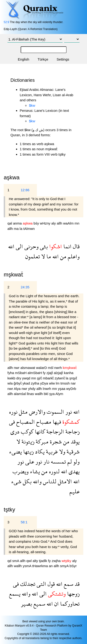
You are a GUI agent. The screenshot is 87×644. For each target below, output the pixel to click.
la (22, 229)
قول (50, 584)
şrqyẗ (73, 378)
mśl (51, 368)
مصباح (43, 422)
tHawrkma (41, 566)
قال (76, 246)
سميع (39, 604)
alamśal (20, 394)
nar (73, 383)
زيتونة (27, 441)
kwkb (12, 378)
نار (46, 462)
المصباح (25, 422)
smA (16, 561)
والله (37, 481)
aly (54, 223)
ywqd (27, 378)
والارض (36, 412)
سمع (68, 584)
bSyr (73, 566)
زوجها (73, 594)
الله (11, 246)
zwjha (57, 561)
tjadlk (43, 561)
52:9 (6, 22)
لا (42, 256)
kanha (69, 373)
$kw (32, 105)
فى (12, 422)
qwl (30, 561)
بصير (26, 604)
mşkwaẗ (13, 274)
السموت (55, 412)
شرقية (72, 451)
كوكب (26, 431)
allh (60, 223)
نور (68, 412)
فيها (56, 422)
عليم (74, 491)
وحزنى (31, 246)
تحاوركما (69, 604)
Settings (63, 59)
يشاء (34, 471)
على (29, 462)
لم (69, 462)
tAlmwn (29, 229)
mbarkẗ (49, 378)
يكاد (39, 451)
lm (58, 383)
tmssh (65, 383)
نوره (13, 412)
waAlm (69, 223)
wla (11, 383)
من (63, 256)
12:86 (25, 190)
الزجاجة (55, 431)
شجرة (55, 441)
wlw (52, 383)
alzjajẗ (59, 373)
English (24, 59)
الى (19, 246)
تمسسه (58, 462)
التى (41, 584)
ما (48, 256)
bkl (47, 394)
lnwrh (48, 389)
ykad (27, 383)
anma (18, 223)
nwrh (59, 368)
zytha (35, 383)
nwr (17, 368)
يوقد (74, 441)
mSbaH (21, 373)
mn (77, 223)
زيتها (28, 451)
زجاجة (72, 431)
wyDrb (71, 389)
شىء (16, 481)
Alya (18, 389)
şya (52, 394)
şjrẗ (40, 378)
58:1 (24, 522)
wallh (39, 394)
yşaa (62, 389)
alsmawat (28, 368)
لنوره (54, 471)
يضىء (15, 451)
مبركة (41, 441)
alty (36, 561)
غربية (51, 451)
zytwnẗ (60, 378)
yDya (45, 383)
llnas (31, 394)
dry (19, 378)
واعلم (73, 256)
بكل (26, 481)
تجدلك (27, 584)
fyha (11, 373)
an (51, 566)
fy (45, 373)
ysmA (27, 566)
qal (10, 223)
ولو (76, 462)
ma (17, 229)
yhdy (32, 389)
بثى (43, 246)
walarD (42, 368)
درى (15, 431)
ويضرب (21, 471)
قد (76, 584)
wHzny (46, 223)
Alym (59, 394)
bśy (37, 223)
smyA (65, 566)
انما (67, 246)
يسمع (15, 594)
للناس (49, 481)
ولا (61, 451)
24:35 (25, 287)
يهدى (73, 471)
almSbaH (35, 373)
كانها (39, 431)
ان (56, 604)
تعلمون (33, 256)
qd (10, 561)
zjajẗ (50, 373)
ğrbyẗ (18, 383)
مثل (23, 412)
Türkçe (43, 59)
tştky (9, 509)
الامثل (64, 481)
